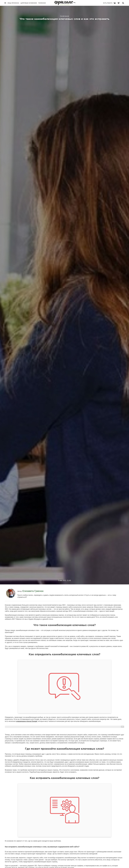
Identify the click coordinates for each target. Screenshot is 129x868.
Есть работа (108, 3)
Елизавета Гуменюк (33, 591)
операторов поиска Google (27, 721)
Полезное (42, 3)
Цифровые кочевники (29, 3)
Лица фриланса (13, 3)
